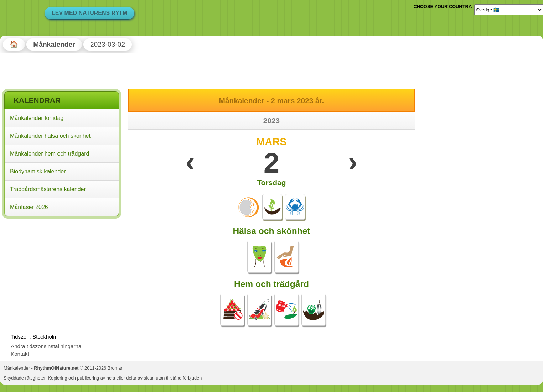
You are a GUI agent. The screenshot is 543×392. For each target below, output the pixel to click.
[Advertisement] (62, 267)
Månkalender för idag (37, 118)
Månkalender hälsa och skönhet (50, 136)
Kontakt (20, 354)
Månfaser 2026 (29, 207)
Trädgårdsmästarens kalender (48, 189)
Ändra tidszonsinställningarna (46, 346)
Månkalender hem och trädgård (50, 154)
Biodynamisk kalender (38, 171)
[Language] (509, 10)
